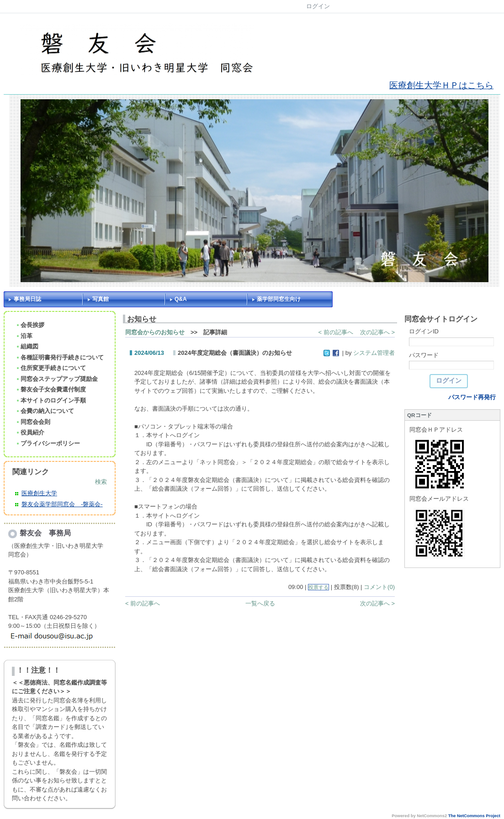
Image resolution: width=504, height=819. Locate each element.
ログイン (318, 6)
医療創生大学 (39, 493)
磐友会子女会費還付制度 (51, 389)
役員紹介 (30, 432)
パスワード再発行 (472, 397)
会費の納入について (45, 411)
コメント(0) (379, 587)
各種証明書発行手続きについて (60, 357)
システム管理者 (374, 353)
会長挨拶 (30, 325)
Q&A (181, 299)
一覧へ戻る (260, 603)
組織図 (27, 346)
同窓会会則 (33, 422)
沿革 (24, 336)
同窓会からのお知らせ (155, 332)
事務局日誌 (27, 299)
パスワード (424, 355)
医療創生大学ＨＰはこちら (441, 85)
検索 (101, 482)
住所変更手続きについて (51, 368)
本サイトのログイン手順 (51, 400)
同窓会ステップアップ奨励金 (57, 379)
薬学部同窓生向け (279, 299)
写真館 (101, 299)
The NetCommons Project (474, 816)
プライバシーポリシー (48, 443)
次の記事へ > (377, 332)
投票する (318, 587)
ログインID (424, 331)
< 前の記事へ (336, 332)
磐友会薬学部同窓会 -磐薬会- (62, 504)
